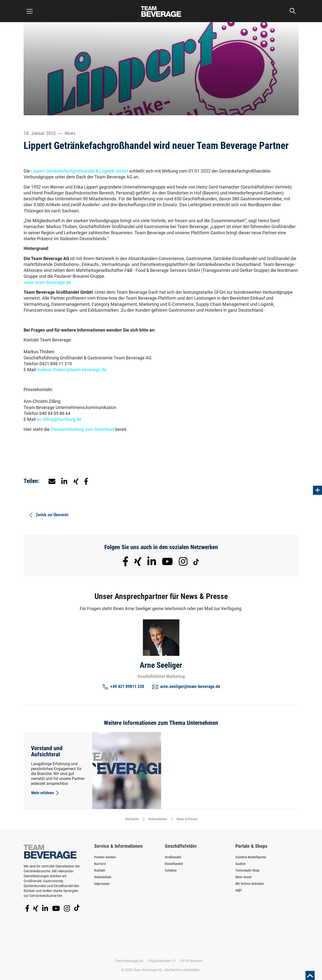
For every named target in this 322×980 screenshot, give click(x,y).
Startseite (132, 819)
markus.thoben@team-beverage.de (72, 370)
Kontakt (100, 870)
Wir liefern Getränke (250, 884)
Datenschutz (103, 877)
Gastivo (241, 864)
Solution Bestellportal (251, 857)
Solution (171, 870)
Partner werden (105, 857)
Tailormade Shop (247, 870)
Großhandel (173, 857)
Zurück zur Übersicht (48, 515)
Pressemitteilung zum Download (82, 429)
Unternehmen (158, 819)
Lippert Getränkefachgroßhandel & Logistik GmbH (80, 171)
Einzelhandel (174, 864)
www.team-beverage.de (47, 282)
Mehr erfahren (46, 793)
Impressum (102, 884)
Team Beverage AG (129, 961)
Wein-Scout (243, 877)
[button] (64, 481)
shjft (238, 890)
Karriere (100, 864)
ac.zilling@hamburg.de (59, 419)
